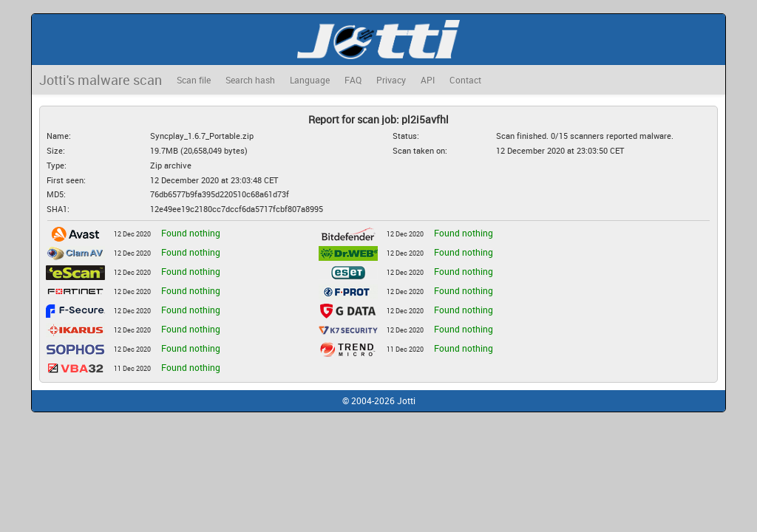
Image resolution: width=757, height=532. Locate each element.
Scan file (194, 80)
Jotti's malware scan (101, 80)
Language (310, 80)
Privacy (391, 80)
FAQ (353, 80)
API (428, 80)
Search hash (250, 80)
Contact (465, 80)
